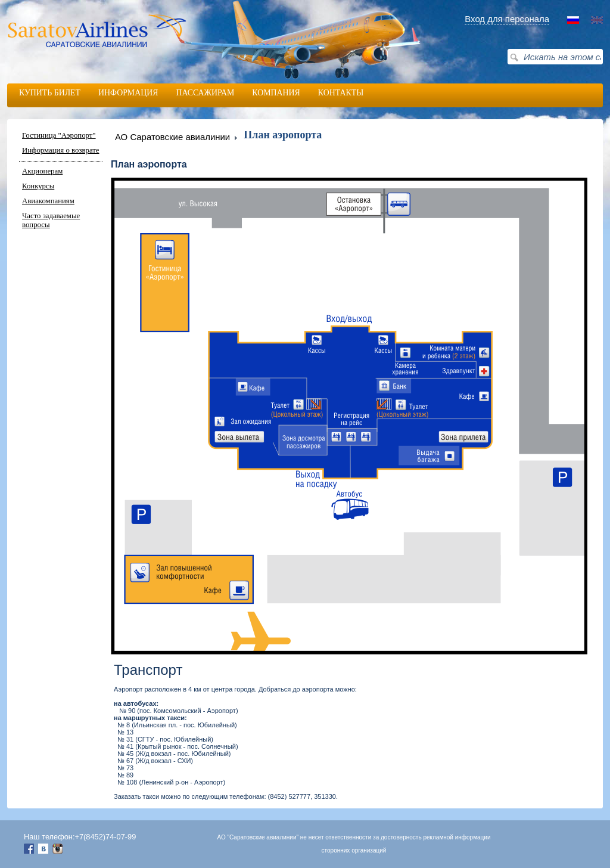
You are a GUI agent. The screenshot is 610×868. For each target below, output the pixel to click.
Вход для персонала (507, 19)
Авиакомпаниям (48, 201)
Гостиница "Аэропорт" (59, 135)
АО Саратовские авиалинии (172, 137)
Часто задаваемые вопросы (51, 220)
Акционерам (42, 171)
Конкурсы (38, 186)
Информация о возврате (61, 150)
